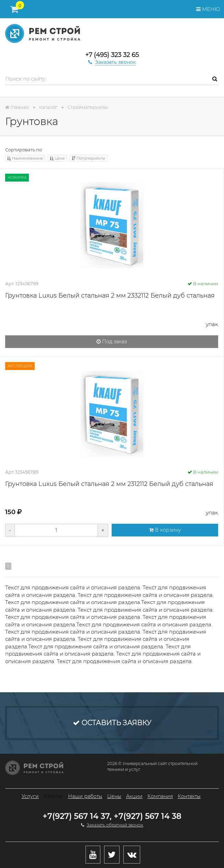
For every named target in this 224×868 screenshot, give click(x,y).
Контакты (189, 796)
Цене (57, 158)
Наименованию (25, 158)
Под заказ (112, 342)
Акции (134, 796)
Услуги (30, 796)
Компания (160, 796)
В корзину (165, 530)
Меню (208, 9)
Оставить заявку (112, 723)
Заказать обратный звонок (115, 825)
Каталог (53, 796)
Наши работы (85, 796)
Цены (114, 796)
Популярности (89, 158)
